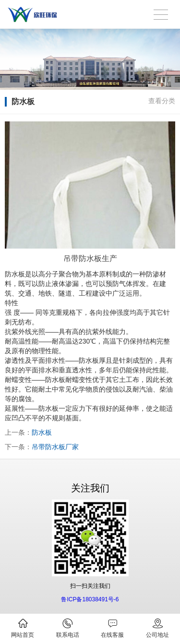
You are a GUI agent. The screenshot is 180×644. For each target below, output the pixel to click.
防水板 (42, 432)
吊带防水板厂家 (55, 447)
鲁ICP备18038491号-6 (90, 599)
